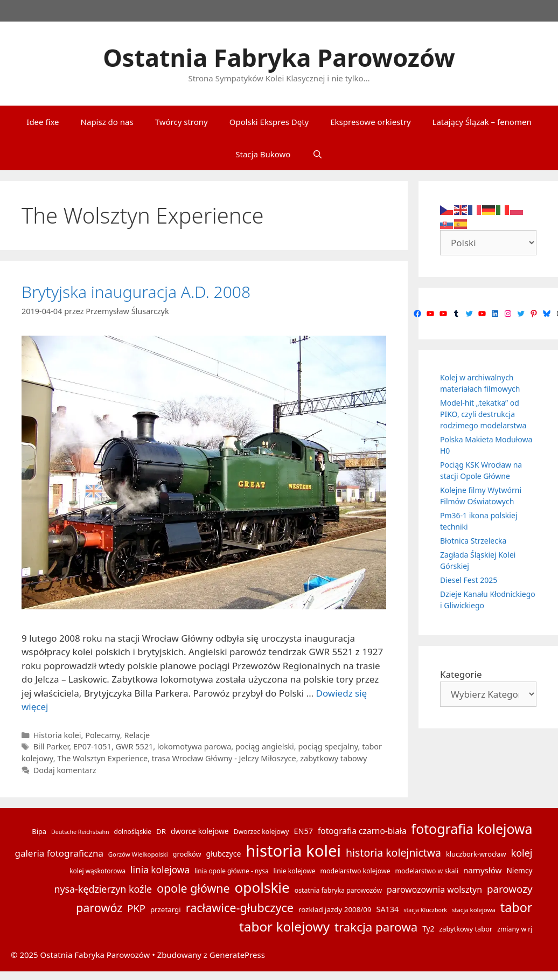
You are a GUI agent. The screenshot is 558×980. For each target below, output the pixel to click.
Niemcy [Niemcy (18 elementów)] (519, 870)
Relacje (137, 735)
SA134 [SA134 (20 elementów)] (387, 909)
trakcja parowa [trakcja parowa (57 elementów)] (376, 927)
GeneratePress (237, 955)
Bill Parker (51, 746)
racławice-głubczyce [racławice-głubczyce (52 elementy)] (240, 908)
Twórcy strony (182, 122)
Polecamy (103, 735)
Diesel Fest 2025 (469, 580)
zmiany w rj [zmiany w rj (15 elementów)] (515, 929)
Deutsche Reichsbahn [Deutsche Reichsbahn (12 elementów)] (80, 832)
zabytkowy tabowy (333, 758)
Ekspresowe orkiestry (370, 122)
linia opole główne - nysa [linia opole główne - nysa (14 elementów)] (232, 871)
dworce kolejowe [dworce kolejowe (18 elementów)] (200, 831)
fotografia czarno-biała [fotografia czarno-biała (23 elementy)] (362, 831)
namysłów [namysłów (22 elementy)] (483, 870)
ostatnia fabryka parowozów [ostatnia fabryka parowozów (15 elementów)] (338, 890)
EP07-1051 (92, 746)
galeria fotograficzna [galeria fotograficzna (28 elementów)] (59, 853)
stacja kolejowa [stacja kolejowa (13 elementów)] (474, 910)
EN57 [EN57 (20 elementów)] (304, 831)
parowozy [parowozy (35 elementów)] (510, 889)
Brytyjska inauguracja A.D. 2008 (136, 292)
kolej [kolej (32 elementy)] (522, 853)
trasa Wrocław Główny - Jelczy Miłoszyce (224, 758)
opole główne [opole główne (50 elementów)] (193, 888)
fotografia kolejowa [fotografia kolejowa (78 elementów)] (472, 829)
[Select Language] (488, 243)
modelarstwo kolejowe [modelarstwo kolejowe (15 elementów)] (355, 871)
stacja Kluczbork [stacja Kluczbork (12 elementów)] (425, 910)
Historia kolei (57, 735)
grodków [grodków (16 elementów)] (187, 854)
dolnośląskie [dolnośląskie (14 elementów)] (133, 831)
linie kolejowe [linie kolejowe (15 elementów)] (295, 871)
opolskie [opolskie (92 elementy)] (262, 887)
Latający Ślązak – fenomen (482, 122)
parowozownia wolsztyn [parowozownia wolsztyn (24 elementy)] (434, 889)
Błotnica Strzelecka (473, 541)
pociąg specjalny (328, 746)
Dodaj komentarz (65, 770)
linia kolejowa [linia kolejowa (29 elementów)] (160, 870)
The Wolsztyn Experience (102, 758)
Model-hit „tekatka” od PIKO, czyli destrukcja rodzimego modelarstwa (483, 414)
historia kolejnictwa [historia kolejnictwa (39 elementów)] (393, 853)
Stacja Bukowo (263, 154)
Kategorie (461, 674)
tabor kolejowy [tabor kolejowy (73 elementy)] (284, 926)
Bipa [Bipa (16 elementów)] (39, 831)
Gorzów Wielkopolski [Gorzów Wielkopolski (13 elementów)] (138, 854)
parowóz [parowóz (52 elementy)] (99, 908)
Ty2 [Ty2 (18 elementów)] (428, 929)
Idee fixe (43, 122)
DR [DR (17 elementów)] (161, 831)
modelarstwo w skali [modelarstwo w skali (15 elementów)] (426, 871)
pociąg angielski (265, 746)
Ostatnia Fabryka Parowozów (279, 57)
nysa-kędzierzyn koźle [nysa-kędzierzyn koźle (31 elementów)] (103, 889)
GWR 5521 (135, 746)
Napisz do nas (107, 122)
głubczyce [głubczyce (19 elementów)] (223, 854)
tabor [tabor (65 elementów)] (517, 907)
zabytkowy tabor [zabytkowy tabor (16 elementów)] (466, 929)
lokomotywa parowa (194, 746)
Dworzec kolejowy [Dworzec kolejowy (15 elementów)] (261, 832)
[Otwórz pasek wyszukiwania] (317, 154)
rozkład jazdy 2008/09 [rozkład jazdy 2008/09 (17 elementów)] (335, 909)
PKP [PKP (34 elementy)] (136, 908)
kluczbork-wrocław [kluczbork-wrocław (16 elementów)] (476, 854)
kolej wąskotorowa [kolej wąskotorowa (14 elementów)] (97, 871)
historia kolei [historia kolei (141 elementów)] (293, 851)
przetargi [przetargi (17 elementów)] (166, 909)
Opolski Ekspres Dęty (269, 122)
